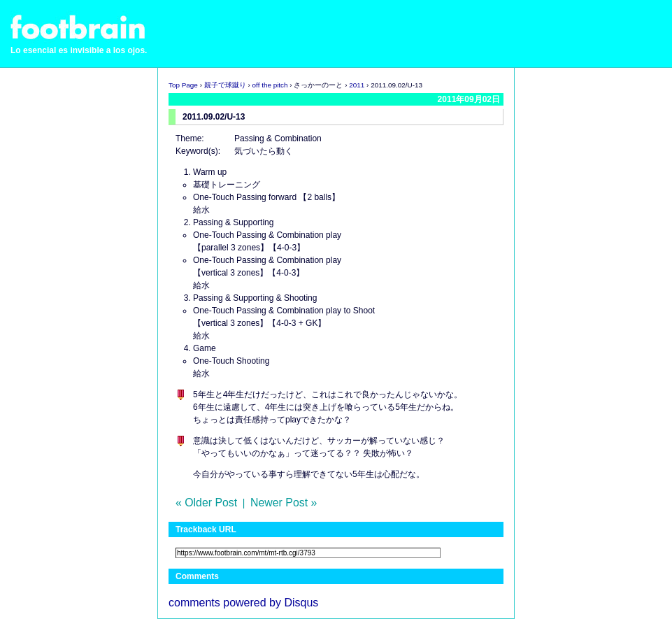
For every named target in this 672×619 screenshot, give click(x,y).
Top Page (183, 85)
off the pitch (270, 85)
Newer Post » (284, 503)
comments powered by (243, 603)
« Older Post (206, 503)
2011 (357, 85)
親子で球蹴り (225, 85)
